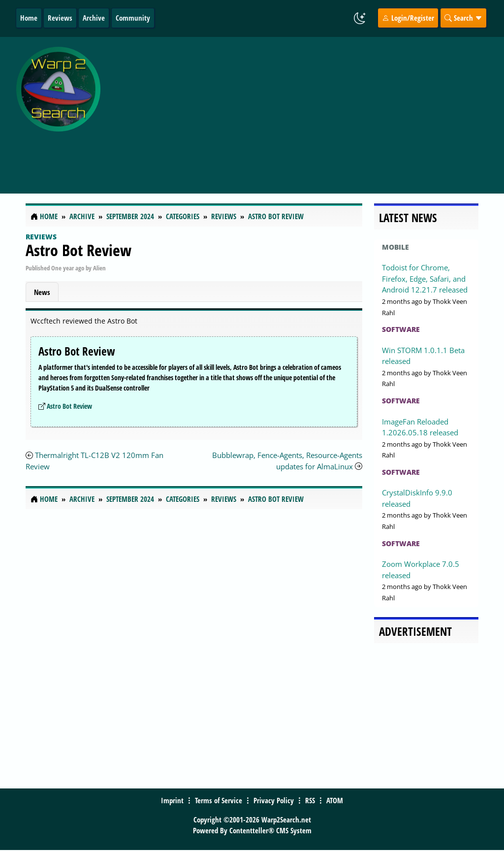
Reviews (60, 18)
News (42, 292)
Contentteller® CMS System (270, 830)
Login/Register (408, 18)
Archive (94, 18)
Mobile (395, 247)
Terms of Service (219, 800)
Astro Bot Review (79, 250)
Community (133, 18)
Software (401, 329)
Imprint (172, 800)
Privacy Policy (274, 800)
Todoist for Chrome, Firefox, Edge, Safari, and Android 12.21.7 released (425, 278)
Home (29, 18)
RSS (310, 800)
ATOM (335, 800)
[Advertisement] (304, 110)
